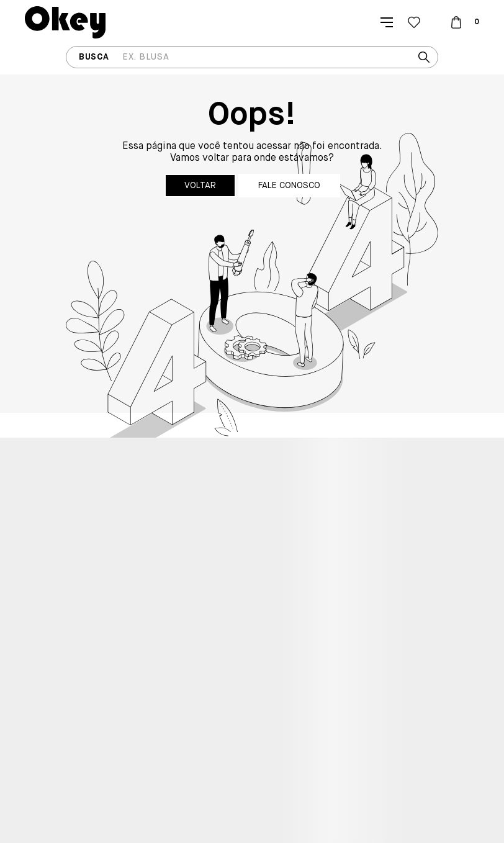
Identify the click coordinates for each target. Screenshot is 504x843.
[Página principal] (65, 22)
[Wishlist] (414, 22)
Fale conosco (289, 186)
